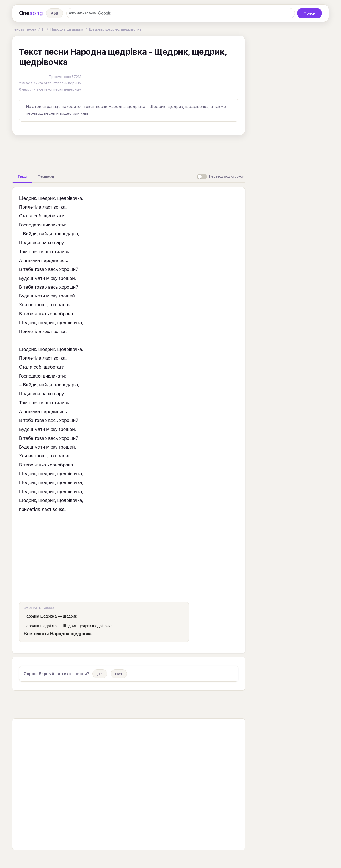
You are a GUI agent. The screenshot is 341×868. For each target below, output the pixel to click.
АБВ (55, 13)
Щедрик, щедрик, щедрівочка (115, 29)
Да (100, 674)
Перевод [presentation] (46, 176)
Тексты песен (24, 29)
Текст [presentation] (23, 176)
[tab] (23, 176)
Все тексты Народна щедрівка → (61, 634)
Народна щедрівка (67, 29)
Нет (119, 674)
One (31, 13)
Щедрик (70, 616)
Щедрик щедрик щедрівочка (88, 626)
